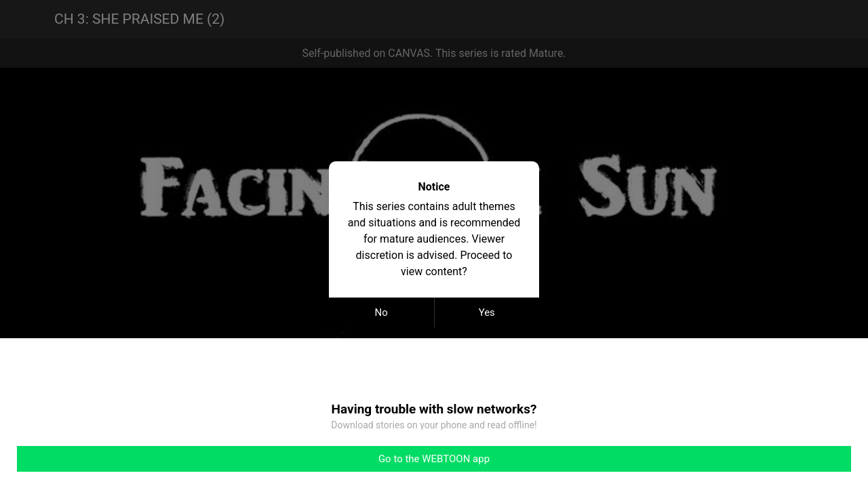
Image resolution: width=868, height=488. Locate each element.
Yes (487, 312)
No (381, 312)
